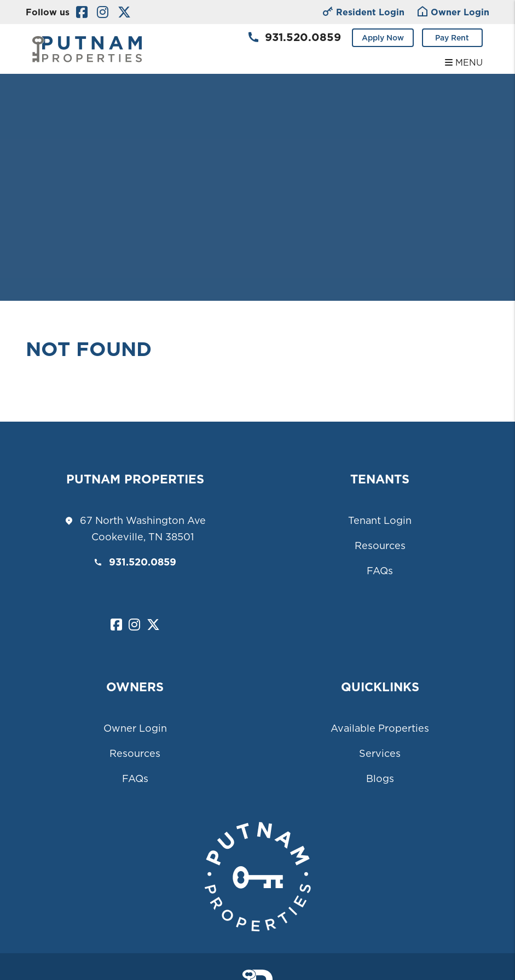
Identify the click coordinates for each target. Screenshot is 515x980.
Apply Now (383, 38)
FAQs (380, 571)
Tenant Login (380, 520)
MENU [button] (464, 62)
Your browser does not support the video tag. (257, 150)
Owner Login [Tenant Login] (453, 13)
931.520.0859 (303, 37)
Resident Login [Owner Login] (364, 13)
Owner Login (135, 728)
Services (380, 753)
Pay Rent (452, 38)
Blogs (380, 778)
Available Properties (380, 728)
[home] (87, 48)
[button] (82, 12)
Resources (380, 546)
